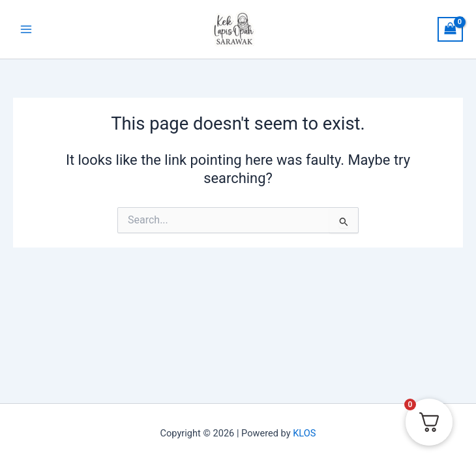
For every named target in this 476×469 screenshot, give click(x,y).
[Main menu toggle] (26, 29)
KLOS (304, 433)
